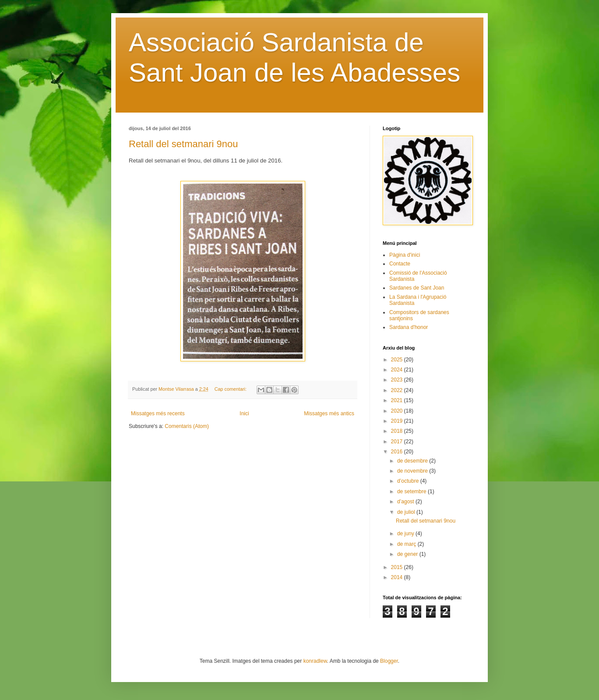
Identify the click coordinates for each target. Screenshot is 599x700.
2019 (398, 421)
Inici (244, 414)
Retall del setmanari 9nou (183, 144)
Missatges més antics (329, 414)
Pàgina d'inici (405, 255)
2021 (398, 400)
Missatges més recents (158, 414)
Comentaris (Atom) (187, 426)
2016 (398, 452)
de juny (406, 534)
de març (407, 544)
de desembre (413, 461)
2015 (398, 567)
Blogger (389, 661)
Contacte (400, 264)
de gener (408, 554)
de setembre (412, 491)
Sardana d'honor (409, 327)
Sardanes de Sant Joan (417, 288)
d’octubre (409, 481)
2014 (398, 577)
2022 (398, 390)
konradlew (315, 661)
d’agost (406, 502)
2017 (398, 442)
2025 (398, 360)
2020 (398, 411)
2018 (398, 431)
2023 (398, 380)
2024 (398, 370)
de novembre (413, 471)
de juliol (407, 512)
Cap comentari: (231, 389)
